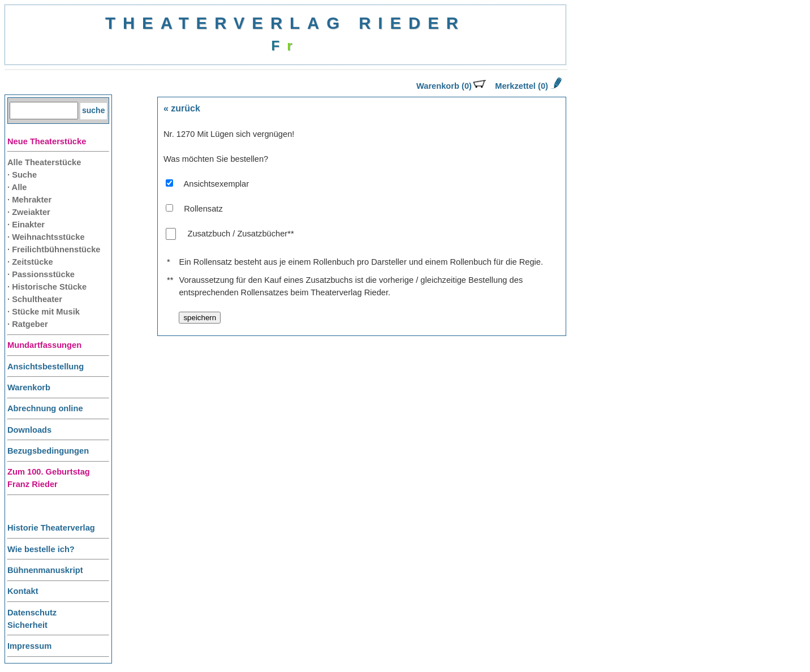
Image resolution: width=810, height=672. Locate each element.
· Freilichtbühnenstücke (54, 249)
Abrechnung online (45, 408)
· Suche (22, 175)
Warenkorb (29, 387)
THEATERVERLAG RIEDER (285, 23)
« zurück (182, 108)
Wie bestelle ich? (41, 549)
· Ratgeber (28, 324)
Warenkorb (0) (451, 86)
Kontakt (23, 591)
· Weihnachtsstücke (46, 237)
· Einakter (26, 225)
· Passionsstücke (41, 274)
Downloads (29, 430)
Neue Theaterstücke (47, 141)
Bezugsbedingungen (48, 451)
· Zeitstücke (30, 262)
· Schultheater (35, 299)
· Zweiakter (29, 212)
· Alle (17, 187)
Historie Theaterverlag (51, 528)
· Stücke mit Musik (44, 312)
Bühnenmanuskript (45, 570)
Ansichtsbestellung (46, 367)
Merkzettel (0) (527, 86)
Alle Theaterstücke (44, 162)
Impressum (29, 646)
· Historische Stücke (47, 287)
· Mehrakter (29, 200)
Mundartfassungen (44, 345)
